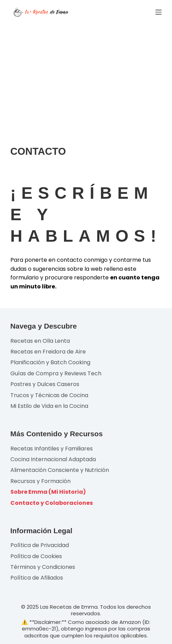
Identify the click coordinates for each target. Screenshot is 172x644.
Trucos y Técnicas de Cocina (49, 395)
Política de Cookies (36, 556)
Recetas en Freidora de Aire (48, 352)
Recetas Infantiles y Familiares (52, 449)
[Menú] (159, 12)
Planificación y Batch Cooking (50, 362)
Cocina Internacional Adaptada (53, 459)
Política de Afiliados (37, 578)
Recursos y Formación (40, 481)
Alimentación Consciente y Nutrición (60, 470)
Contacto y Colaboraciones (52, 503)
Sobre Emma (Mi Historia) (48, 492)
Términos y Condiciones (43, 567)
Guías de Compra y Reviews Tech (56, 373)
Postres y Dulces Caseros (45, 384)
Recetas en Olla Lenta (40, 341)
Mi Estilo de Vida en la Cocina (49, 406)
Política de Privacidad (40, 545)
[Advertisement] (86, 76)
